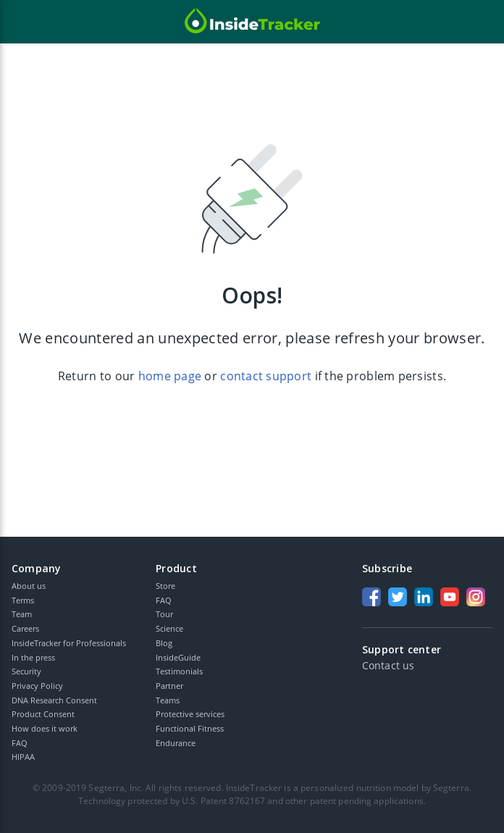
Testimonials (179, 671)
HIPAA (23, 757)
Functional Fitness (190, 728)
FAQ (20, 743)
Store (165, 586)
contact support (266, 376)
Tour (164, 614)
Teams (168, 700)
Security (26, 671)
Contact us (388, 665)
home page (170, 376)
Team (22, 614)
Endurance (176, 743)
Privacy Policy (37, 686)
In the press (33, 657)
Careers (25, 628)
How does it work (45, 728)
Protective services (190, 714)
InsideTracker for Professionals (69, 643)
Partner (169, 686)
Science (169, 628)
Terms (23, 600)
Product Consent (43, 714)
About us (29, 586)
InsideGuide (178, 657)
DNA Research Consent (54, 700)
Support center (402, 650)
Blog (164, 643)
